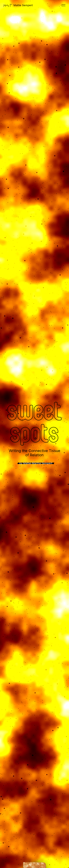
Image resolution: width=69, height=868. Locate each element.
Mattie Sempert (18, 5)
